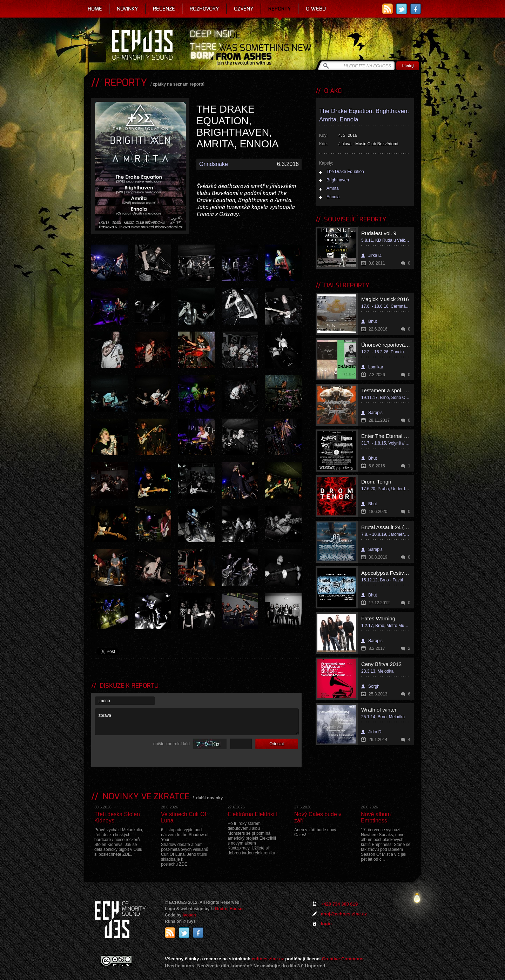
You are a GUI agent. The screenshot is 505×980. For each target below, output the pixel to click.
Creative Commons (343, 959)
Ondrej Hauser (230, 909)
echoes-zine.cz (268, 959)
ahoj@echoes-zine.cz (344, 914)
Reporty (280, 9)
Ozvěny (244, 9)
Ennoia (333, 197)
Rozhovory (204, 9)
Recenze (164, 9)
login (326, 924)
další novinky (209, 798)
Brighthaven (338, 180)
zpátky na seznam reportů (179, 84)
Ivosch (189, 915)
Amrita (333, 188)
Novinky (127, 9)
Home (95, 9)
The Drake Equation (345, 172)
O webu (316, 9)
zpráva (197, 722)
